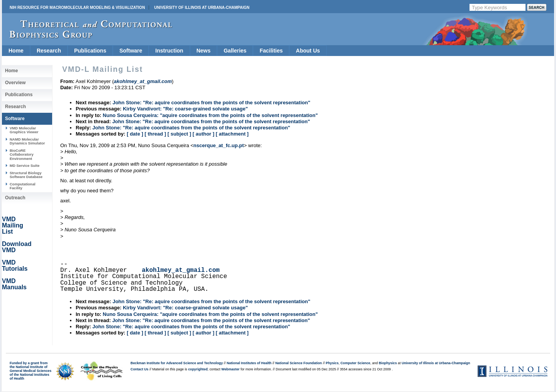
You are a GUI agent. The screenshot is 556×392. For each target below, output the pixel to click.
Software (131, 51)
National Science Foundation (299, 363)
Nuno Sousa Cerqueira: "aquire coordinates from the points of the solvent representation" (210, 115)
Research (49, 51)
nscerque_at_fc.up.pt (219, 145)
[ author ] (203, 134)
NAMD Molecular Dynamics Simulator (27, 141)
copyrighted (198, 369)
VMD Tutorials (15, 266)
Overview (15, 83)
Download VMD (17, 247)
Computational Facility (23, 186)
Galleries (235, 51)
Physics (332, 363)
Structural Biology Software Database (26, 175)
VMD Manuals (14, 284)
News (204, 51)
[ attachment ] (232, 134)
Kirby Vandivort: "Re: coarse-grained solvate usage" (185, 109)
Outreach (15, 198)
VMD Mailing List (13, 225)
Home (16, 51)
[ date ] (135, 134)
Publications (90, 51)
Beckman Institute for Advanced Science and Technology (177, 363)
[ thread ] (155, 134)
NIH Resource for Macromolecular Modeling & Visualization (77, 8)
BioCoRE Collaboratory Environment (22, 154)
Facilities (271, 51)
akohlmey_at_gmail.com (181, 270)
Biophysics (388, 363)
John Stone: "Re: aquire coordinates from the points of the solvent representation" (211, 103)
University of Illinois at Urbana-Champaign (202, 8)
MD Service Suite (25, 165)
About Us (308, 51)
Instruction (169, 51)
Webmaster (230, 369)
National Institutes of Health (249, 363)
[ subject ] (179, 134)
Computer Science (355, 363)
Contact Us (139, 369)
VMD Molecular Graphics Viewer (24, 130)
